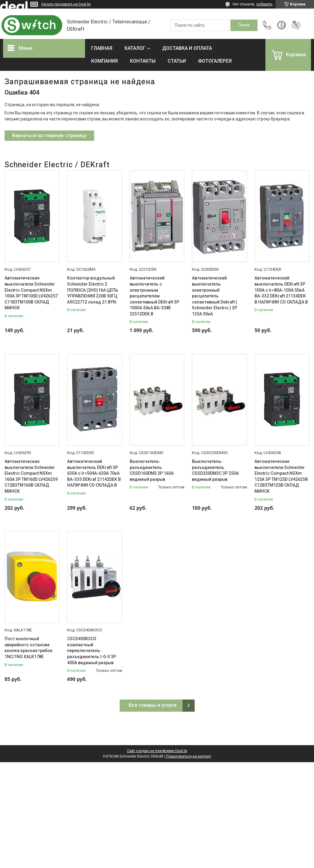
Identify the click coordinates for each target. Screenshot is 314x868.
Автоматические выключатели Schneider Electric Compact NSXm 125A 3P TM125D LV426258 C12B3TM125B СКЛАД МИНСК (281, 476)
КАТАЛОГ (135, 48)
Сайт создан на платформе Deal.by (157, 751)
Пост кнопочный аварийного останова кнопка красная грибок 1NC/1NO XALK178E (29, 648)
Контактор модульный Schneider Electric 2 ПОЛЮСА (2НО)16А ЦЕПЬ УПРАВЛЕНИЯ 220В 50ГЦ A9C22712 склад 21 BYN (93, 290)
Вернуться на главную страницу (49, 135)
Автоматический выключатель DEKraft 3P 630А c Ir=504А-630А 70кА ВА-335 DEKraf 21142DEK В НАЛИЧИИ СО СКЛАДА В (94, 473)
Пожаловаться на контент (189, 756)
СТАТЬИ (177, 61)
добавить (264, 4)
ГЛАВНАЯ (102, 48)
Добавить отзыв (296, 25)
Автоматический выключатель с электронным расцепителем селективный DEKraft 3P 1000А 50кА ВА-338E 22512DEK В (154, 296)
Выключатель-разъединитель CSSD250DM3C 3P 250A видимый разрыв (215, 470)
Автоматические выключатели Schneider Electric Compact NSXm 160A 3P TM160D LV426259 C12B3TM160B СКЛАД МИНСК (31, 476)
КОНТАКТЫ (143, 61)
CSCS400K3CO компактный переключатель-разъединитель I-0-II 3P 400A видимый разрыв (92, 651)
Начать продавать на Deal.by (66, 4)
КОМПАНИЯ (104, 61)
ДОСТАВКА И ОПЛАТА (187, 48)
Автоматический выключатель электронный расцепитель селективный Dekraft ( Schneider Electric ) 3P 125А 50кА (215, 296)
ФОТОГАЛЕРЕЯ (215, 61)
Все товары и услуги (153, 705)
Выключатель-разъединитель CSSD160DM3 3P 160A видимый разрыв (152, 470)
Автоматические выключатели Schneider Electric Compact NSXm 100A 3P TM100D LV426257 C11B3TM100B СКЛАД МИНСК (31, 293)
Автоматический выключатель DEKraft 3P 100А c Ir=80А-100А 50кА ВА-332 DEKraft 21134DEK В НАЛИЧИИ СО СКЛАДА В (281, 290)
